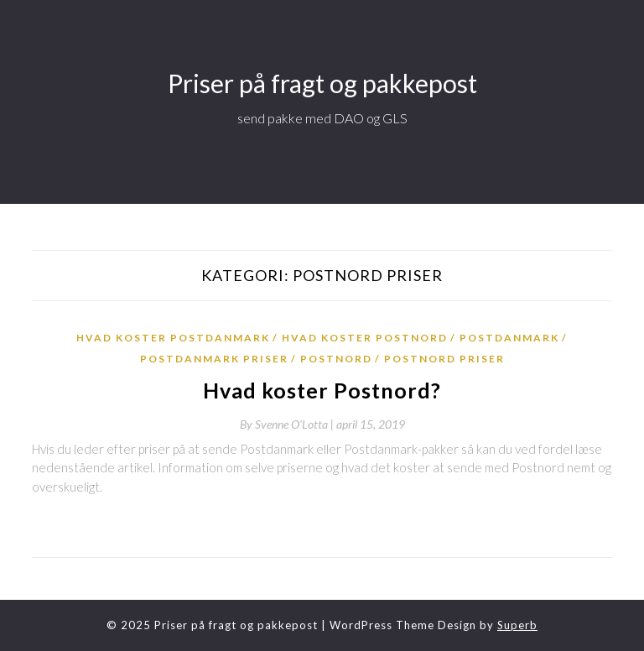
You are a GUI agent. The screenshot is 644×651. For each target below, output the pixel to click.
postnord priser (444, 359)
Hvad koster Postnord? (322, 390)
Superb (517, 625)
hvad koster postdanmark (173, 338)
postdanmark (509, 338)
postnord (336, 359)
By (288, 424)
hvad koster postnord (365, 338)
